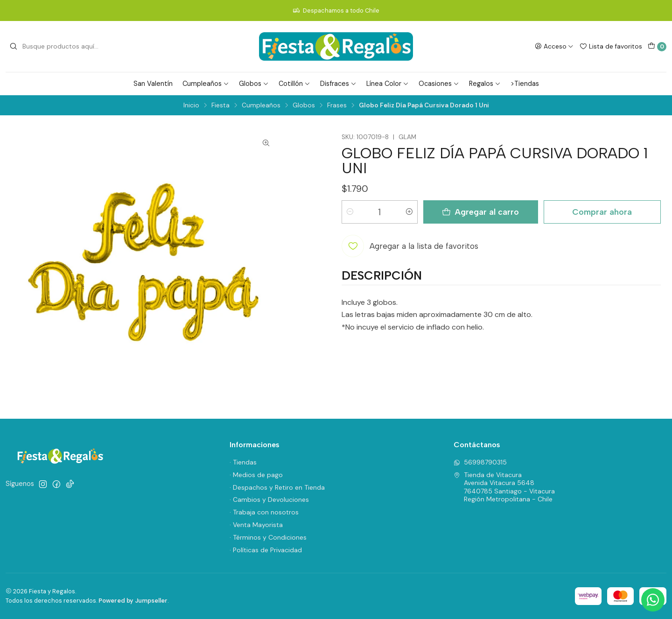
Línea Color (388, 84)
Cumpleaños (206, 84)
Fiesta (220, 106)
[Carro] (657, 47)
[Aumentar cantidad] (409, 212)
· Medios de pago (256, 475)
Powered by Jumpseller (133, 601)
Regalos (485, 84)
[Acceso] (554, 46)
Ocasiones (439, 84)
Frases (337, 106)
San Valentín (153, 84)
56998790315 (480, 462)
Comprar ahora (602, 212)
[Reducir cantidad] (350, 212)
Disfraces (338, 84)
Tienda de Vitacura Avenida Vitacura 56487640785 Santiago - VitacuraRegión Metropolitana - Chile (504, 487)
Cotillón (294, 84)
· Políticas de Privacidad (266, 550)
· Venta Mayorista (256, 525)
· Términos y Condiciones (268, 537)
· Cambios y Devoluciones (269, 499)
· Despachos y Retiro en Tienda (277, 487)
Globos (254, 84)
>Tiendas (525, 84)
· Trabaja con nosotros (264, 512)
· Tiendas (243, 462)
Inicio (191, 106)
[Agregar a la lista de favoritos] (410, 246)
